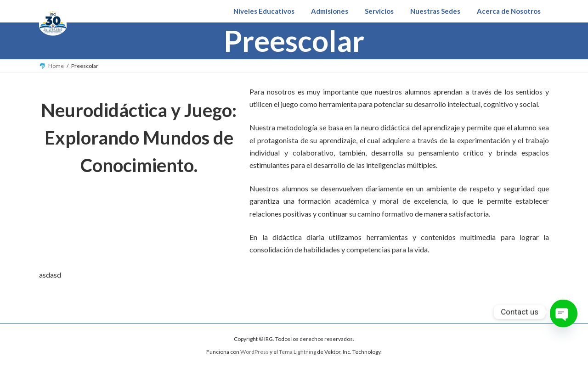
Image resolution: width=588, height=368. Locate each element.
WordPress (254, 352)
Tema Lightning (297, 352)
